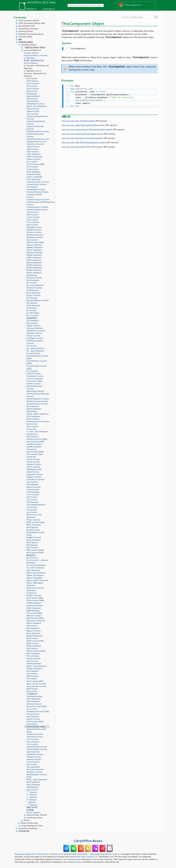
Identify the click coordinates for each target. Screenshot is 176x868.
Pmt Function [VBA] (35, 598)
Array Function (33, 84)
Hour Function (32, 426)
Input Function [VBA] (35, 442)
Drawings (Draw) (26, 31)
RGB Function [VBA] (35, 641)
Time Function (32, 739)
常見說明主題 (24, 831)
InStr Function (32, 437)
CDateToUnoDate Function (38, 139)
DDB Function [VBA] (35, 242)
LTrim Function (33, 495)
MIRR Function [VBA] (36, 522)
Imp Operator (32, 434)
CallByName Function (35, 104)
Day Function (32, 240)
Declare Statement (34, 245)
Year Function (32, 790)
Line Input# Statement (36, 505)
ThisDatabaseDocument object (36, 730)
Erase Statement (33, 305)
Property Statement (35, 606)
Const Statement (34, 179)
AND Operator (33, 81)
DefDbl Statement (34, 255)
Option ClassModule (35, 575)
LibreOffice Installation (28, 828)
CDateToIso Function (35, 144)
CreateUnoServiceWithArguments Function (38, 203)
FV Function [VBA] (34, 381)
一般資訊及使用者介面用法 (35, 47)
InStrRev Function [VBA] (37, 439)
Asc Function (32, 86)
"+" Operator (32, 797)
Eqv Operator (32, 303)
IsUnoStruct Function (35, 479)
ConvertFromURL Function (38, 182)
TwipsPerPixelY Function (37, 749)
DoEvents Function (34, 288)
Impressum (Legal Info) (25, 854)
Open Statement (33, 570)
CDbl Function (32, 149)
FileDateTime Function (36, 331)
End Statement (33, 290)
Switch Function (33, 719)
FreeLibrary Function (35, 376)
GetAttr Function (34, 384)
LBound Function (34, 487)
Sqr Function (32, 691)
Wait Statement (33, 767)
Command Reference (32, 50)
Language (47, 9)
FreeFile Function (34, 374)
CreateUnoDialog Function (38, 192)
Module (30, 9)
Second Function (33, 659)
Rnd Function (32, 648)
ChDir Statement (34, 154)
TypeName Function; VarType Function (35, 756)
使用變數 (30, 810)
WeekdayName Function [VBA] (37, 776)
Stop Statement (33, 701)
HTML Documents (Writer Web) (32, 23)
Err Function (32, 310)
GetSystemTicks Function (37, 404)
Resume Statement (34, 636)
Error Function (33, 316)
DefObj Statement (34, 265)
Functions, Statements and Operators (36, 67)
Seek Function (32, 661)
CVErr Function (33, 222)
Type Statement (33, 752)
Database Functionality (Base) (31, 34)
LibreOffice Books (88, 841)
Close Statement (33, 172)
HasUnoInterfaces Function (38, 421)
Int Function (32, 449)
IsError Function (33, 467)
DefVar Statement (34, 273)
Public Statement (34, 608)
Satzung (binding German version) (104, 854)
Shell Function (32, 676)
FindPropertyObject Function (35, 342)
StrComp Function (34, 704)
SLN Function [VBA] (35, 681)
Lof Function (32, 510)
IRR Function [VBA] (35, 454)
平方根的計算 (32, 694)
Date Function (32, 225)
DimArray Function (34, 278)
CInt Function (32, 167)
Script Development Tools (32, 826)
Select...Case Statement (36, 106)
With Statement (33, 782)
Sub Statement (33, 717)
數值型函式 (31, 555)
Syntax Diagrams (31, 63)
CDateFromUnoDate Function (35, 135)
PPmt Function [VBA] (35, 601)
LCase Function (33, 490)
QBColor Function (34, 616)
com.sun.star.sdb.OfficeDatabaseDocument (84, 142)
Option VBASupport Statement (35, 584)
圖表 (20, 39)
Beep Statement (33, 96)
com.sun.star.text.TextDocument (78, 120)
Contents (20, 17)
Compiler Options (31, 53)
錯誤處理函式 (32, 318)
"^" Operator (32, 805)
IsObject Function (34, 477)
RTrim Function (33, 656)
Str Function (32, 709)
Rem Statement (33, 628)
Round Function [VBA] (36, 651)
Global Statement (34, 409)
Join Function (32, 482)
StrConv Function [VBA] (37, 706)
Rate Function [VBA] (35, 618)
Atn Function (32, 91)
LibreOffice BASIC (29, 45)
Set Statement (32, 671)
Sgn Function (32, 674)
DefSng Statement (34, 268)
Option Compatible (34, 177)
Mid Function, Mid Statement (34, 516)
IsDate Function (33, 462)
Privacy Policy (43, 854)
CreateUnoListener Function (34, 196)
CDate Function (33, 147)
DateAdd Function (34, 227)
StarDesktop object (35, 696)
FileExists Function (34, 333)
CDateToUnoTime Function (38, 131)
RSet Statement (33, 653)
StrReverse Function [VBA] (38, 711)
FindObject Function (35, 338)
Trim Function (32, 744)
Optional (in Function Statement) (35, 589)
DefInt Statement (34, 260)
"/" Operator (32, 800)
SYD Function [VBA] (35, 722)
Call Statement (33, 101)
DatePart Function (34, 232)
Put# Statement (33, 611)
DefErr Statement (34, 258)
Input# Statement (34, 447)
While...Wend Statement (37, 780)
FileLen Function (33, 336)
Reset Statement (33, 633)
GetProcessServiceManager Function (38, 395)
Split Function (32, 689)
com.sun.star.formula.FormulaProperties (82, 138)
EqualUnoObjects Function (38, 300)
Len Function (32, 500)
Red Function (32, 626)
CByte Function (33, 111)
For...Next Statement (35, 348)
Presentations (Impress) (28, 29)
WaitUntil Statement (35, 769)
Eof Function (32, 298)
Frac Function (32, 371)
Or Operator (32, 593)
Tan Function (32, 724)
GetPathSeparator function (38, 399)
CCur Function (33, 114)
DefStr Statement (34, 270)
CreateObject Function (36, 189)
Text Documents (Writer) (29, 20)
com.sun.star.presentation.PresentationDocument (87, 129)
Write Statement (33, 785)
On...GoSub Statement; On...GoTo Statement (36, 566)
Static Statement (34, 699)
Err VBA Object (33, 313)
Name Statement (34, 540)
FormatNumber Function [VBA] (37, 362)
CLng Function (33, 169)
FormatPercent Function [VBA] (37, 367)
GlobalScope (32, 94)
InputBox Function (34, 444)
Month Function (33, 530)
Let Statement (32, 502)
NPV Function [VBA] (35, 553)
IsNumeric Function (35, 474)
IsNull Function (33, 472)
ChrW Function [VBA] (36, 164)
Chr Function (32, 162)
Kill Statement (32, 484)
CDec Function (33, 152)
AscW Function (33, 89)
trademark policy (74, 862)
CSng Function (33, 212)
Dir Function (32, 283)
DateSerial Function (35, 235)
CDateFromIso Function (37, 142)
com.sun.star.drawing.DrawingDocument (82, 133)
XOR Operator (32, 787)
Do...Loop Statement (35, 285)
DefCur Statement (34, 250)
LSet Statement (33, 492)
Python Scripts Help (29, 823)
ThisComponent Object (36, 727)
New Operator (32, 542)
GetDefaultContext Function (34, 387)
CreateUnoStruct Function (37, 207)
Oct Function (32, 558)
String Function (33, 714)
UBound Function (34, 759)
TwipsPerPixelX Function (37, 747)
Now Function (32, 548)
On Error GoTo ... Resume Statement (37, 561)
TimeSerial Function (35, 734)
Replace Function (34, 631)
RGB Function (32, 638)
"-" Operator (32, 792)
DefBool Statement (35, 247)
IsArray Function (33, 459)
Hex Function (32, 424)
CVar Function (32, 220)
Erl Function (32, 308)
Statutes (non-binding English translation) (69, 854)
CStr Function (32, 215)
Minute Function (33, 520)
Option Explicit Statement (37, 580)
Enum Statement (33, 293)
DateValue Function (35, 237)
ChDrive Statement (34, 157)
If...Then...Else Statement (37, 432)
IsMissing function (34, 469)
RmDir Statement (34, 646)
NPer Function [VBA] (35, 550)
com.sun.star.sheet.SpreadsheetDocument (83, 125)
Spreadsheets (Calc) (27, 26)
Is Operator (31, 457)
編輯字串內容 (32, 807)
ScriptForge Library (34, 818)
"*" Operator (32, 795)
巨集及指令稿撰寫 (26, 42)
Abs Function (32, 78)
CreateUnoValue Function (37, 210)
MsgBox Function (34, 537)
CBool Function (33, 109)
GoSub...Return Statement (38, 414)
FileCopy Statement (35, 328)
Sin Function (32, 679)
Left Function (32, 497)
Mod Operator (32, 527)
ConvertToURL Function (37, 184)
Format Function (33, 353)
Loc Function (32, 507)
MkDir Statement (34, 525)
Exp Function (32, 323)
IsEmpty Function (34, 464)
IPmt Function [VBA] (35, 452)
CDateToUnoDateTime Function (36, 123)
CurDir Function (33, 217)
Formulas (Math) (25, 37)
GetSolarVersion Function (37, 401)
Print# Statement (34, 603)
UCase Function (33, 762)
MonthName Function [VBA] (36, 534)
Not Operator (32, 545)
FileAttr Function (34, 326)
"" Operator (31, 802)
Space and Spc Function (36, 684)
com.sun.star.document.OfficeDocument (82, 146)
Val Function (32, 764)
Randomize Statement (36, 621)
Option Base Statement (36, 573)
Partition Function (34, 595)
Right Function (33, 643)
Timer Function (33, 742)
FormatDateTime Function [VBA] (37, 357)
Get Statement (33, 406)
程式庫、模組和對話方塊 (34, 60)
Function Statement (35, 379)
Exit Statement (33, 321)
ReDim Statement (34, 623)
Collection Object (34, 174)
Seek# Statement (34, 664)
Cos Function (32, 187)
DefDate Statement (35, 252)
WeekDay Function (34, 772)
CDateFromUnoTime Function (35, 128)
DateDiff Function (34, 230)
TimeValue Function (35, 737)
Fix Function (32, 346)
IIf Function (31, 429)
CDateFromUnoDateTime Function (37, 118)
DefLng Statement (34, 263)
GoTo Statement (33, 416)
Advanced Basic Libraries (37, 815)
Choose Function (34, 159)
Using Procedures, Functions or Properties (36, 57)
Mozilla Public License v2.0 (85, 857)
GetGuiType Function (35, 391)
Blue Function (32, 99)
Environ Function (34, 295)
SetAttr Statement (34, 669)
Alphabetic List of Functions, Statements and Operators (35, 73)
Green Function (33, 419)
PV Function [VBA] (34, 613)
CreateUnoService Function (38, 200)
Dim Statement (33, 280)
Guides (27, 820)
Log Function (32, 512)
